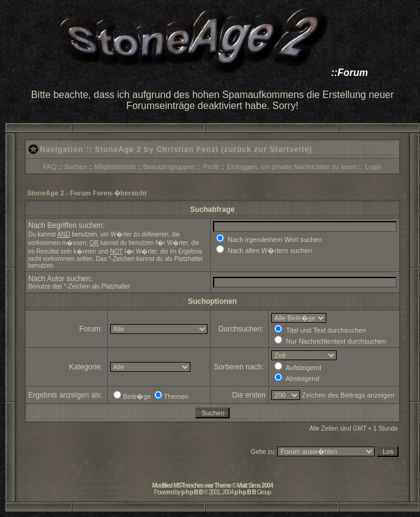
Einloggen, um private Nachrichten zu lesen (292, 167)
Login (373, 167)
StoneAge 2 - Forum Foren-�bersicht (87, 193)
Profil (211, 167)
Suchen (76, 167)
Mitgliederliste (115, 167)
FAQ (50, 167)
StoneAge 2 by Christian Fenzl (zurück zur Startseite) (204, 149)
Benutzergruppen (169, 167)
